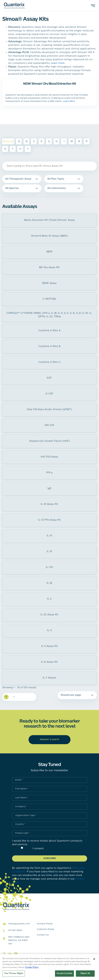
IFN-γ (49, 473)
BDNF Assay (49, 283)
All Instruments (56, 188)
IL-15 (49, 552)
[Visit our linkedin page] (10, 954)
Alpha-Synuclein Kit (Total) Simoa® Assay (49, 220)
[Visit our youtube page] (16, 954)
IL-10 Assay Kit (49, 504)
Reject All (85, 973)
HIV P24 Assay (49, 457)
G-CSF (49, 394)
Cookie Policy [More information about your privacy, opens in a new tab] (32, 967)
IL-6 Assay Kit (49, 662)
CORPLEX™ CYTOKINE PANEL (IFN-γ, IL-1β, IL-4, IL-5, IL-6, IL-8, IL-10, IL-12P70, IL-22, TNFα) (49, 315)
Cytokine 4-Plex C (49, 362)
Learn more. (58, 63)
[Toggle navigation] (93, 6)
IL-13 (49, 536)
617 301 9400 (15, 930)
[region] (49, 967)
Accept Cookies (64, 973)
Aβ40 (49, 252)
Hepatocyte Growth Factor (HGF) (49, 441)
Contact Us (43, 935)
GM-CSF (49, 425)
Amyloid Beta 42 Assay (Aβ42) (49, 236)
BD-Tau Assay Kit (49, 268)
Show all (8, 142)
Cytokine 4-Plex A (49, 331)
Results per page (71, 695)
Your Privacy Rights (14, 973)
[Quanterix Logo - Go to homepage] (14, 6)
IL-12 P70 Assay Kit (49, 520)
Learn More (69, 101)
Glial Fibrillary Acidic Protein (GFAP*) (49, 410)
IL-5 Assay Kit (49, 646)
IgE (49, 488)
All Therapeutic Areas (18, 179)
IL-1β (49, 583)
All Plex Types (56, 179)
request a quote (49, 740)
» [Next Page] (14, 697)
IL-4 (49, 631)
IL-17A (49, 567)
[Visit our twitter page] (4, 954)
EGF (49, 378)
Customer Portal (45, 929)
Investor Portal (45, 924)
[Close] (94, 959)
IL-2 (49, 599)
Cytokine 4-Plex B (49, 346)
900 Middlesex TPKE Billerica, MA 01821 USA (19, 940)
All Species (12, 188)
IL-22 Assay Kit (49, 615)
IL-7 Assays (49, 678)
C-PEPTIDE (49, 299)
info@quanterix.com (19, 924)
